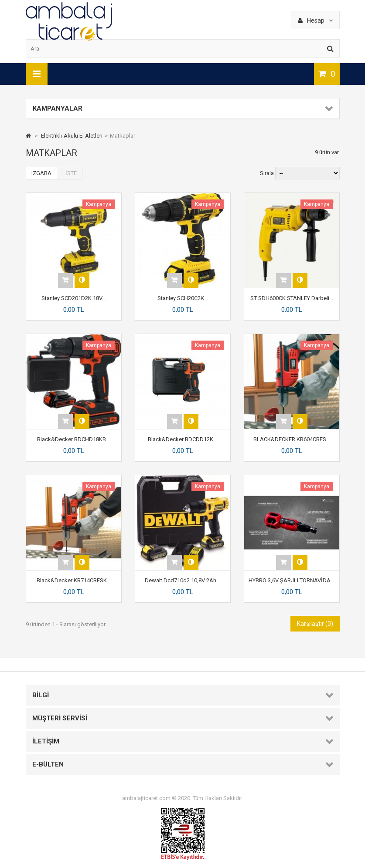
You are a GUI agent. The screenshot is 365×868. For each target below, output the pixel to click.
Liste (70, 173)
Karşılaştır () (315, 624)
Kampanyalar (58, 108)
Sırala (267, 173)
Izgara (41, 173)
